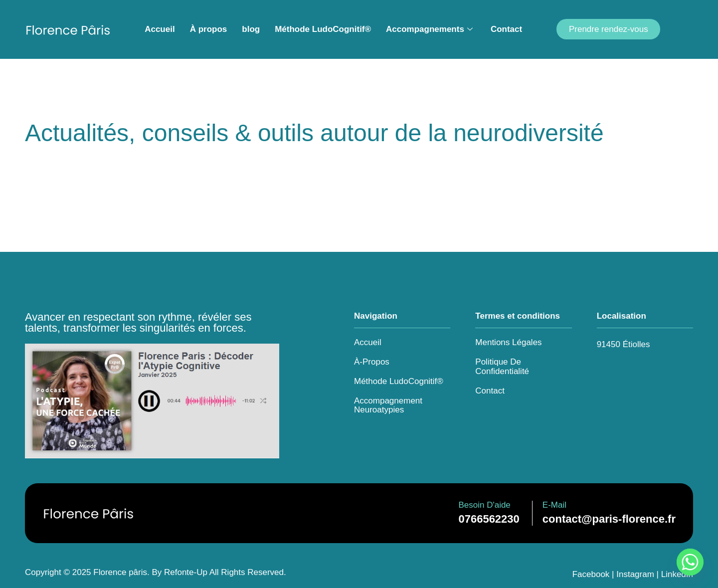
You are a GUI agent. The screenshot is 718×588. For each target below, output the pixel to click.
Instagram (635, 574)
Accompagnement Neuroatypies (388, 405)
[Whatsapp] (690, 562)
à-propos (372, 362)
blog (251, 29)
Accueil (160, 29)
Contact (506, 29)
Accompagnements (429, 29)
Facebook (591, 574)
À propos (209, 29)
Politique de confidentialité (502, 367)
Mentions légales (508, 342)
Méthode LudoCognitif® (323, 29)
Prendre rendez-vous (609, 29)
